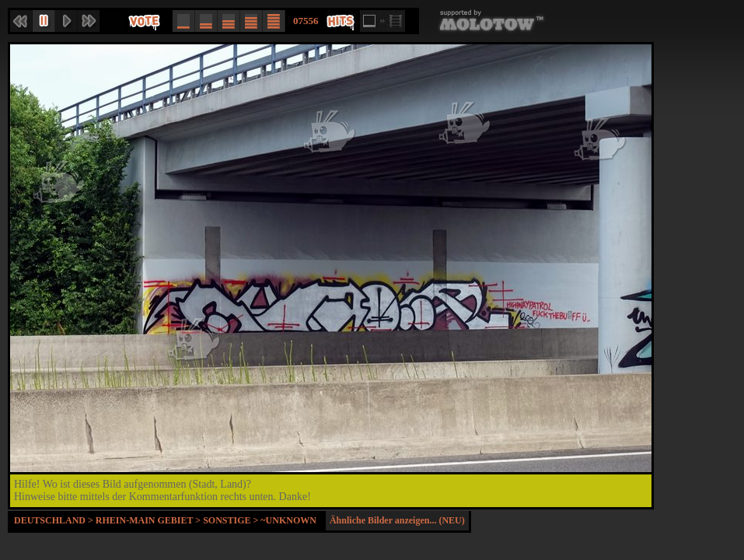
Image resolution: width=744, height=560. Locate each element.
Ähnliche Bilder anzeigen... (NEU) (397, 520)
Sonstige (227, 520)
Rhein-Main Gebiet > (149, 520)
